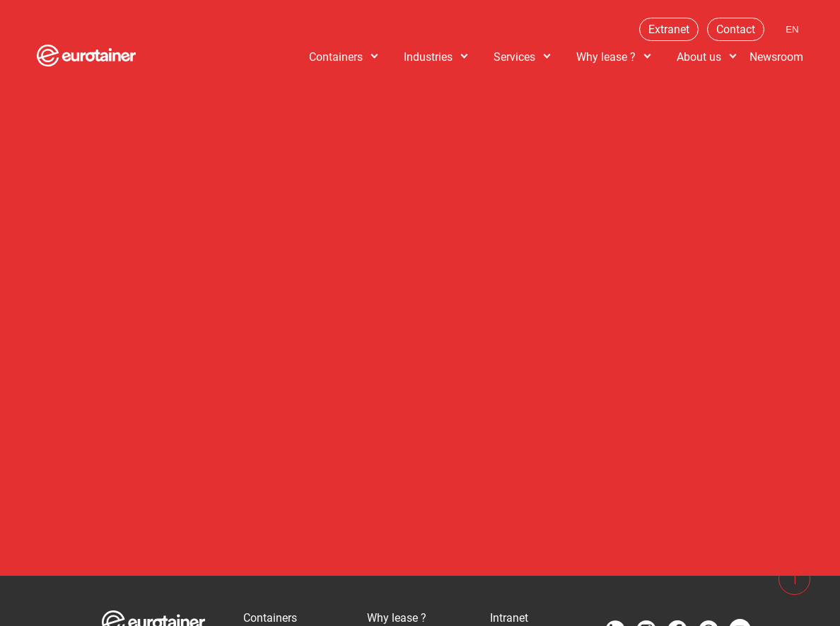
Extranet (669, 29)
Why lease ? (606, 57)
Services (514, 57)
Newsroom (776, 57)
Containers (336, 57)
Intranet (509, 618)
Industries (428, 57)
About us (699, 57)
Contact (736, 29)
